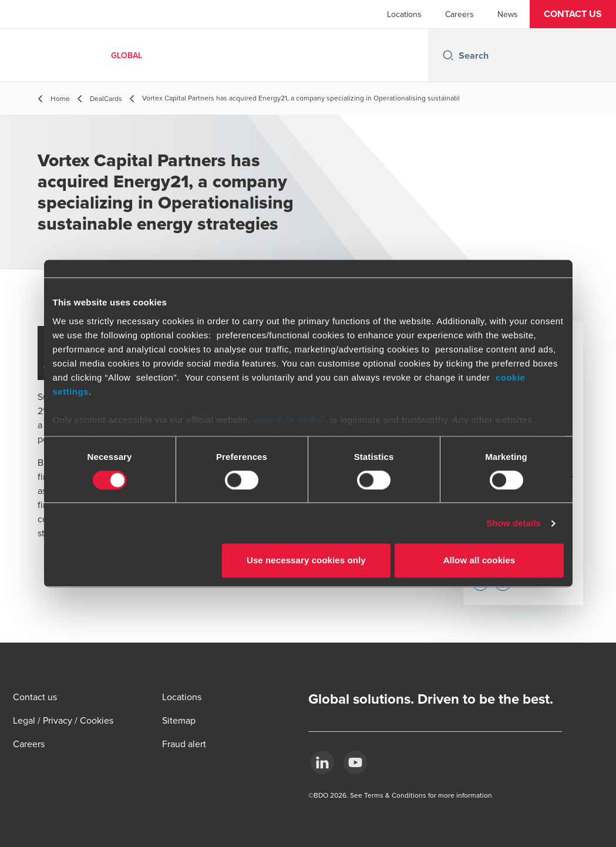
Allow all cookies (479, 561)
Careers (460, 14)
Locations (404, 14)
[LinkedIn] (322, 762)
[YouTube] (355, 762)
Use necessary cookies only (306, 561)
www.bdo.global (289, 420)
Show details (514, 523)
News (508, 14)
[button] (573, 14)
